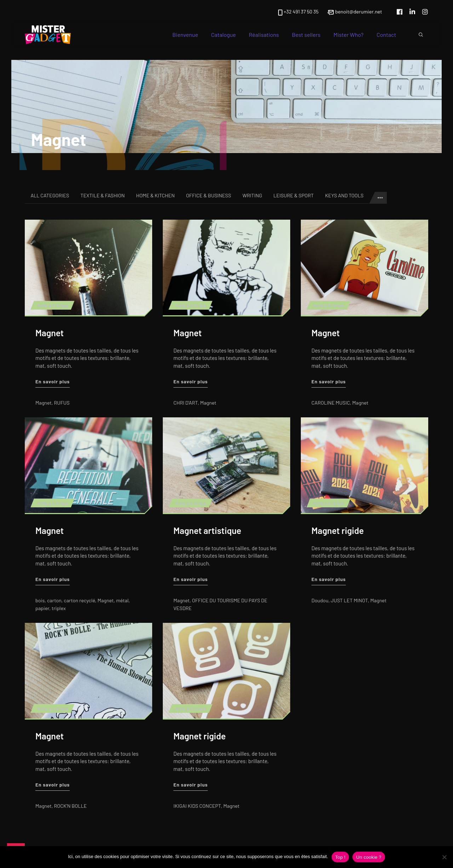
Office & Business (209, 195)
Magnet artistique (207, 530)
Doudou (320, 600)
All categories (50, 195)
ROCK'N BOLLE (71, 806)
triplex (59, 608)
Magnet (50, 333)
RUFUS (62, 403)
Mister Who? (348, 35)
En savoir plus (53, 381)
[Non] (444, 857)
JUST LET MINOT (349, 600)
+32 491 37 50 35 (298, 12)
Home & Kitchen (155, 195)
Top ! (340, 857)
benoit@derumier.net (355, 12)
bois (40, 600)
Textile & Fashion (102, 195)
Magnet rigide (338, 530)
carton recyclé (80, 600)
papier (42, 608)
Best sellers (306, 35)
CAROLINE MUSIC (331, 403)
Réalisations (264, 35)
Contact (386, 35)
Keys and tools (344, 195)
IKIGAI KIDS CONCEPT (197, 806)
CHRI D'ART (186, 403)
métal (122, 600)
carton (54, 600)
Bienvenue (185, 35)
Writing (252, 195)
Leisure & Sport (294, 195)
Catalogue (224, 35)
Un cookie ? (369, 857)
